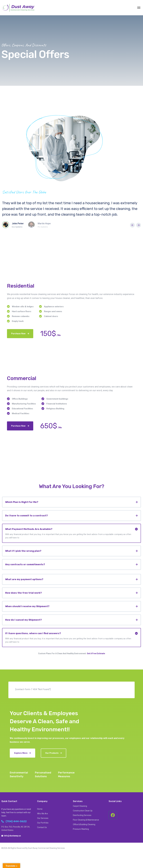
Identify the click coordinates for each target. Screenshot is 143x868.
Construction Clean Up (83, 811)
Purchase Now (20, 334)
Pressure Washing (81, 829)
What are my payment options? (24, 579)
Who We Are (43, 814)
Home (40, 809)
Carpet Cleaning (80, 806)
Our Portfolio (43, 823)
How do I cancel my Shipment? (23, 620)
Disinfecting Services (82, 815)
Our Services (43, 818)
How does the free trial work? (23, 593)
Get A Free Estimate (96, 653)
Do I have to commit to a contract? (26, 516)
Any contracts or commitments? (25, 564)
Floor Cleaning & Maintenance (86, 820)
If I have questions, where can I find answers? (33, 633)
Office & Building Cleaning (84, 824)
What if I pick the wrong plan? (23, 551)
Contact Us (42, 827)
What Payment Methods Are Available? (29, 529)
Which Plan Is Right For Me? (22, 502)
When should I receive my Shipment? (27, 606)
